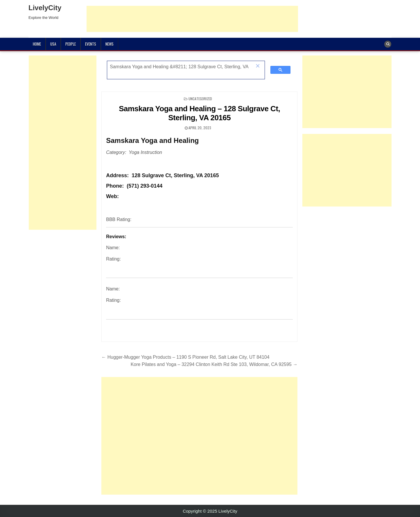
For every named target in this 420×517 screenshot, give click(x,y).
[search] (180, 67)
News (110, 44)
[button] (258, 67)
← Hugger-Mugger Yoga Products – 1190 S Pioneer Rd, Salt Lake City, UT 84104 (185, 357)
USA (53, 44)
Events (91, 44)
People (71, 44)
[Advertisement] (192, 19)
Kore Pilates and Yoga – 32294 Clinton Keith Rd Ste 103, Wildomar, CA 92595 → (214, 364)
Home (37, 44)
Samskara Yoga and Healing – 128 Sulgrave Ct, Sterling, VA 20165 (199, 113)
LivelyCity (45, 8)
